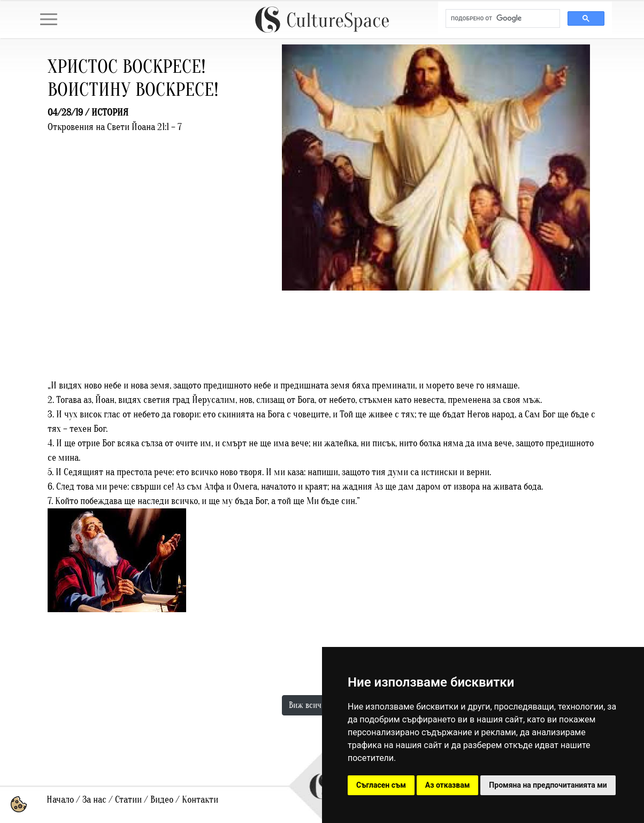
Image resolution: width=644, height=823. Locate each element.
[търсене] (502, 19)
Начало (60, 800)
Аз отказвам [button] (448, 785)
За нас (94, 800)
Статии (128, 800)
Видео (162, 800)
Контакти (200, 800)
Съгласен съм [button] (381, 785)
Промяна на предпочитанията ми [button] (548, 785)
